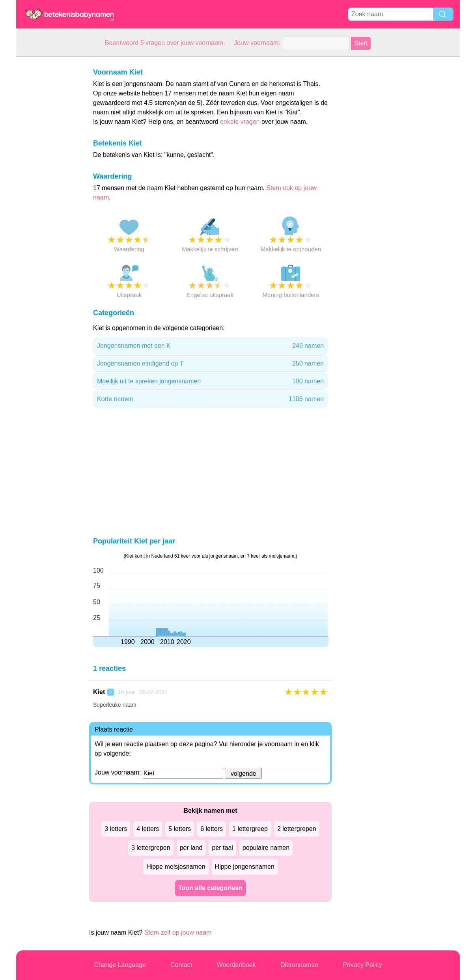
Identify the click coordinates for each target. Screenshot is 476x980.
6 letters (212, 829)
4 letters (148, 829)
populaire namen (266, 848)
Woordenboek (236, 965)
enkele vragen (240, 122)
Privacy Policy (362, 965)
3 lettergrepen (151, 848)
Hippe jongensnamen (245, 867)
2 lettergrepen (297, 829)
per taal (222, 848)
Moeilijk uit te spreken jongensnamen (210, 381)
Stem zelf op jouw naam (178, 932)
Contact (181, 965)
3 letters (116, 829)
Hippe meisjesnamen (176, 867)
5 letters (180, 829)
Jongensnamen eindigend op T (210, 364)
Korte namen (210, 399)
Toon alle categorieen (210, 888)
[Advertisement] (48, 175)
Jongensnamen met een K (210, 346)
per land (191, 848)
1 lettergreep (250, 829)
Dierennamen (299, 965)
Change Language (120, 965)
